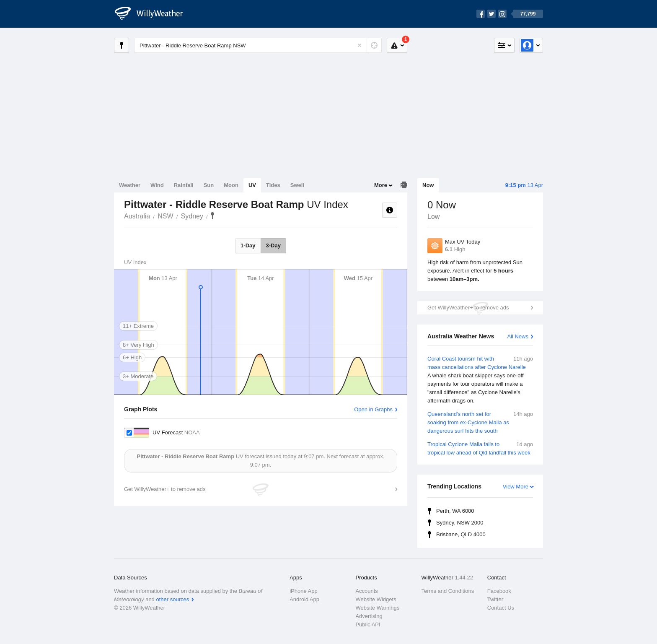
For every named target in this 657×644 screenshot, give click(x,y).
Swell (297, 185)
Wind (157, 185)
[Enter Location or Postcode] (258, 45)
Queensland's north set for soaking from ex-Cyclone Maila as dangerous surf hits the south (480, 422)
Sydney (192, 216)
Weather (130, 185)
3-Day (273, 245)
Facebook (499, 591)
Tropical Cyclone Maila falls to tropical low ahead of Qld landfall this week (480, 448)
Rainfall (184, 185)
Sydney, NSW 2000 (460, 523)
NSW (165, 216)
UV (252, 185)
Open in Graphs (373, 409)
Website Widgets (376, 599)
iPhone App (304, 591)
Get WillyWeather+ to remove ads (468, 308)
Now (428, 185)
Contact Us (501, 608)
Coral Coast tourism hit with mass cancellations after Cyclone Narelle (480, 380)
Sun (209, 185)
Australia (137, 216)
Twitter (495, 599)
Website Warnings (377, 608)
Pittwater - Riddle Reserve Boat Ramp (212, 216)
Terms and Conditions (448, 591)
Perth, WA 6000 (455, 511)
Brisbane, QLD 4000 (461, 534)
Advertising (369, 616)
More (381, 185)
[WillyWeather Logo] (153, 14)
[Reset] (360, 45)
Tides (273, 185)
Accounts (366, 591)
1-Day (248, 245)
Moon (231, 185)
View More (516, 487)
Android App (304, 599)
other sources (172, 599)
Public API (368, 625)
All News (518, 336)
